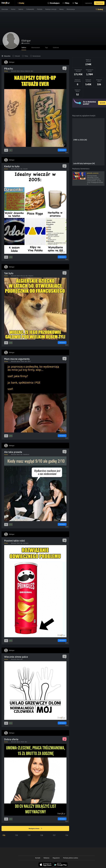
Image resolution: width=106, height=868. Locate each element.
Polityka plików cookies (71, 858)
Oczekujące (55, 3)
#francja (23, 276)
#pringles (26, 543)
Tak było (9, 273)
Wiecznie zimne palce (16, 657)
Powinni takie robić (15, 541)
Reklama (46, 858)
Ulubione (56, 48)
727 (54, 835)
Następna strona (35, 829)
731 (4, 835)
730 (16, 835)
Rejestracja (99, 3)
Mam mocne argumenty (17, 359)
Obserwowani (36, 48)
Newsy (62, 9)
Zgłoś (67, 152)
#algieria (31, 276)
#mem (18, 71)
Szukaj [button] (100, 9)
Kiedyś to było (12, 166)
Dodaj (22, 3)
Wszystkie (7, 56)
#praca (19, 361)
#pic (32, 71)
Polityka (40, 9)
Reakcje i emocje (51, 9)
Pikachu (9, 69)
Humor (13, 9)
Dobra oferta (11, 739)
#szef (29, 361)
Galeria (21, 9)
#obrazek (14, 71)
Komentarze (37, 56)
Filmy (67, 3)
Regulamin (56, 858)
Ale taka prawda (13, 452)
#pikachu (28, 71)
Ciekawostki (30, 9)
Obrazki (18, 56)
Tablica (24, 48)
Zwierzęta (5, 9)
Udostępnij (62, 150)
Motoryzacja (71, 9)
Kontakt (38, 858)
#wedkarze (26, 454)
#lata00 (25, 169)
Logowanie (88, 3)
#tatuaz (23, 71)
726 (67, 835)
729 (29, 835)
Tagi (46, 48)
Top (76, 3)
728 (42, 835)
